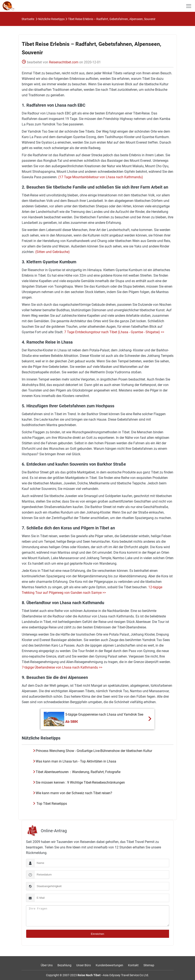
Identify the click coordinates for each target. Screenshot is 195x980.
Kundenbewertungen (109, 965)
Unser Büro (84, 965)
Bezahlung (64, 965)
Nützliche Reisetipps (51, 19)
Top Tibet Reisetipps (51, 804)
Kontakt (133, 965)
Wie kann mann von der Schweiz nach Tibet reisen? (74, 793)
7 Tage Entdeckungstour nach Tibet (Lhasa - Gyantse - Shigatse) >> (114, 332)
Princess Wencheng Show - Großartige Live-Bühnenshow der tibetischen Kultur (94, 751)
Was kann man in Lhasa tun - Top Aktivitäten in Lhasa (76, 761)
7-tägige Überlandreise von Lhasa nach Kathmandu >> (62, 667)
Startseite (28, 19)
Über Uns (47, 965)
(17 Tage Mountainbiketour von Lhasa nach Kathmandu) (100, 177)
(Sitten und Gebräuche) (52, 252)
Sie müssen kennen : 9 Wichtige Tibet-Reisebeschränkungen (80, 782)
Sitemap (149, 965)
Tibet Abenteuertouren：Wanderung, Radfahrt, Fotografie (78, 772)
